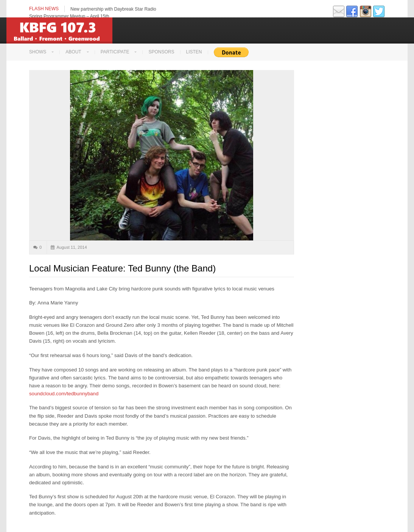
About (73, 52)
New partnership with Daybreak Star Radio (113, 9)
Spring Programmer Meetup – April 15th (69, 16)
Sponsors (161, 52)
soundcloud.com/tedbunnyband (64, 394)
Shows (38, 52)
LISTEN (194, 52)
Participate (115, 52)
